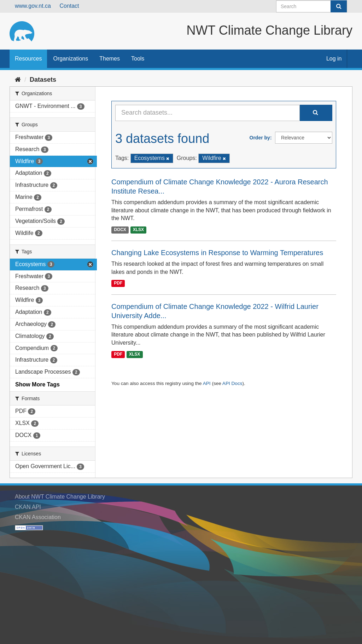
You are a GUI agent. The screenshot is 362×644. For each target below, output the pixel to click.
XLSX (138, 230)
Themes (110, 59)
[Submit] (339, 6)
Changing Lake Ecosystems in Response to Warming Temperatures (217, 253)
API (207, 383)
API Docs (232, 383)
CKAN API (28, 507)
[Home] (18, 80)
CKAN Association (38, 517)
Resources (28, 59)
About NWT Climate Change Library (60, 497)
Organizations (71, 59)
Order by (260, 138)
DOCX (120, 230)
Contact (69, 6)
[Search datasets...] (208, 113)
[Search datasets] (312, 6)
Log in (334, 59)
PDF (118, 283)
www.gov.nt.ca (33, 6)
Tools (138, 59)
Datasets (43, 80)
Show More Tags (37, 384)
